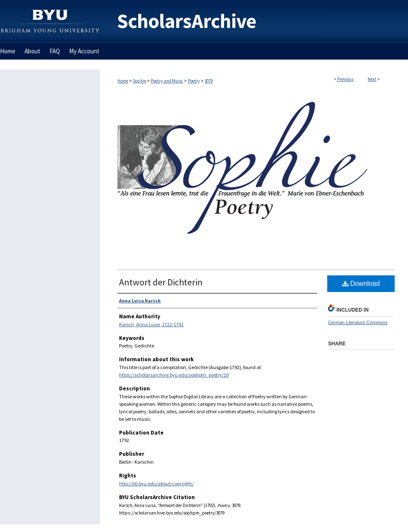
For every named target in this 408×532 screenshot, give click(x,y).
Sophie (139, 81)
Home (123, 81)
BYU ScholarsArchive (254, 21)
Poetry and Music (167, 81)
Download (361, 283)
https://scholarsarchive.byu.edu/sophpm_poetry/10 (174, 375)
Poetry (194, 81)
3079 (209, 81)
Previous (345, 79)
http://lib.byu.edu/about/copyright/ (156, 483)
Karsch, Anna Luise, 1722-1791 (151, 324)
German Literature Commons (358, 322)
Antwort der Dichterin (161, 282)
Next (372, 79)
